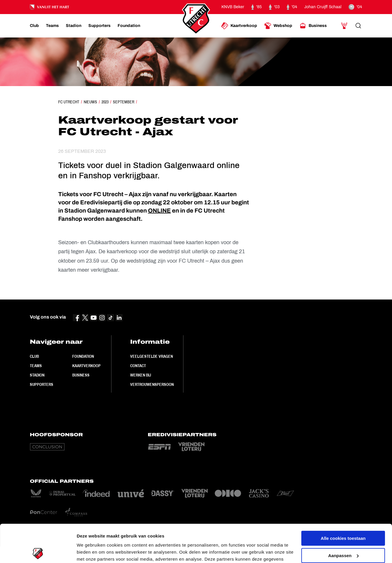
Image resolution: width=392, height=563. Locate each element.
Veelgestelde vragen (152, 356)
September (124, 102)
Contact (138, 366)
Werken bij (141, 375)
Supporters (42, 384)
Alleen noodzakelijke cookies (343, 535)
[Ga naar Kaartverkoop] (239, 26)
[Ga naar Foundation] (129, 26)
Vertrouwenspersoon (152, 384)
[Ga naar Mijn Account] (344, 26)
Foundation (83, 356)
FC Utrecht (69, 102)
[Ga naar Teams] (52, 26)
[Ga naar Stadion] (74, 26)
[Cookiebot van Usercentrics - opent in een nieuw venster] (38, 552)
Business (81, 375)
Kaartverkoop (86, 366)
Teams (36, 366)
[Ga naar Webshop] (278, 26)
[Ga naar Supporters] (99, 26)
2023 (105, 102)
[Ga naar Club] (34, 26)
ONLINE (159, 211)
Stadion (37, 375)
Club (34, 356)
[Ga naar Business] (313, 26)
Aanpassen (343, 517)
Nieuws (90, 102)
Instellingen (89, 551)
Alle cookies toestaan (343, 500)
